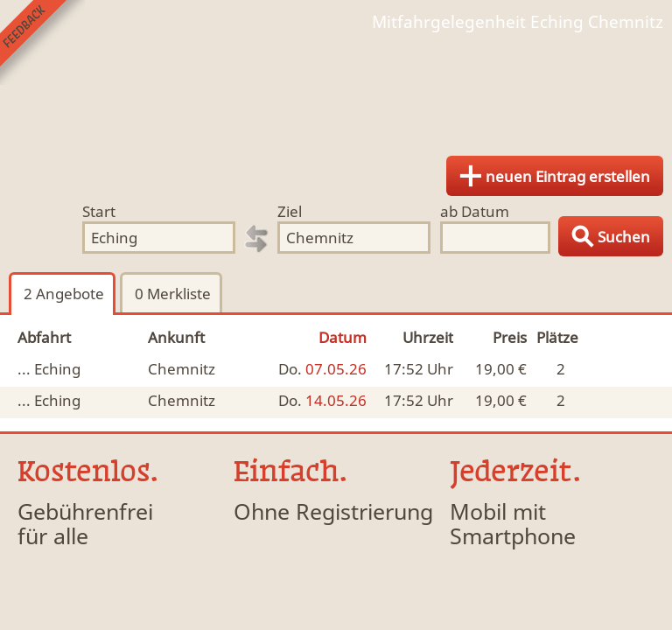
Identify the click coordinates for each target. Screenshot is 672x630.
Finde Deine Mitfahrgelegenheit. (336, 87)
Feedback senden (42, 42)
